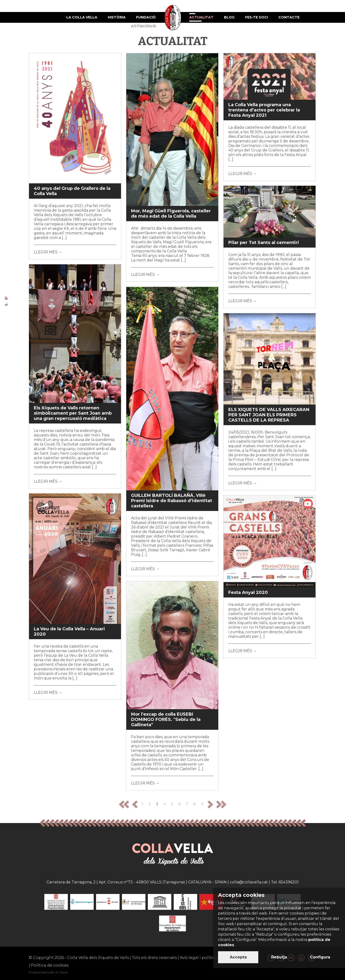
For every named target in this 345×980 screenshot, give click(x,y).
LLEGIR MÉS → (48, 252)
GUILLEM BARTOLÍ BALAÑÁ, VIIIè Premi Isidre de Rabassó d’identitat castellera (172, 501)
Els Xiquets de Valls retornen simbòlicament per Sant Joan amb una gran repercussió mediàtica (73, 413)
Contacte (289, 17)
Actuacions (143, 26)
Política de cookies (50, 965)
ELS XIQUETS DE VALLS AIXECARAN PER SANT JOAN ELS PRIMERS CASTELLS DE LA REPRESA (269, 415)
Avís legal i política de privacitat (212, 958)
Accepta (238, 957)
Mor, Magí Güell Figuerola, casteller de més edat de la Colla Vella (171, 214)
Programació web (41, 972)
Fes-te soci (256, 17)
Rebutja (279, 957)
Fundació (146, 17)
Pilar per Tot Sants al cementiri (264, 243)
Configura (320, 957)
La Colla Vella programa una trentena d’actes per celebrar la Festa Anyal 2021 (264, 110)
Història (117, 17)
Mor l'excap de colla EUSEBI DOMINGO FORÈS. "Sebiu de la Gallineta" (166, 719)
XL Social (61, 972)
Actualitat (201, 17)
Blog (229, 17)
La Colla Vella (82, 17)
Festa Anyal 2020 (248, 592)
